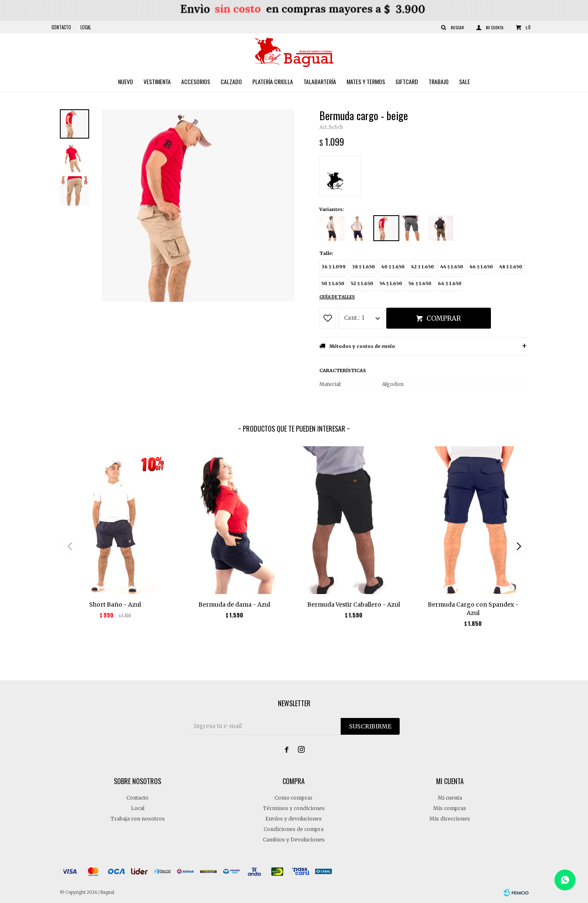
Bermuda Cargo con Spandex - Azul (473, 609)
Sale (465, 81)
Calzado (231, 81)
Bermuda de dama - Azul (234, 605)
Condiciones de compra (294, 829)
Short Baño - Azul (115, 605)
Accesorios (196, 81)
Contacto (61, 27)
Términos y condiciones (294, 808)
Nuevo (126, 81)
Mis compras (450, 808)
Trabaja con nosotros (138, 819)
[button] (519, 546)
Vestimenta (157, 81)
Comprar (444, 318)
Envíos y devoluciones (294, 819)
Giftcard (407, 81)
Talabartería (320, 81)
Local (86, 27)
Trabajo (439, 81)
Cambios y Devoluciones (294, 840)
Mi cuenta (450, 798)
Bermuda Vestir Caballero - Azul (354, 605)
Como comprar (294, 798)
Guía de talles (337, 297)
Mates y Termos (366, 81)
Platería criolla (273, 81)
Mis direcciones (450, 819)
